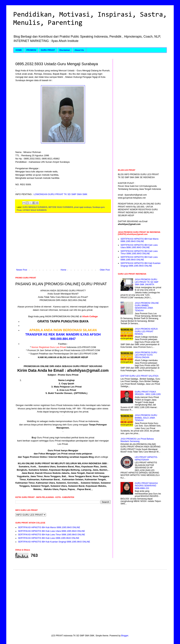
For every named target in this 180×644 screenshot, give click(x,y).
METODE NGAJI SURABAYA (61, 207)
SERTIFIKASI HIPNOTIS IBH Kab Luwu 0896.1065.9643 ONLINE (49, 538)
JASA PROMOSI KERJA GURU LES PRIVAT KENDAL (146, 331)
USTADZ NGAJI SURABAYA (35, 210)
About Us (79, 50)
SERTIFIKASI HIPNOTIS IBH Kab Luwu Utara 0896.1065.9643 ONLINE (51, 531)
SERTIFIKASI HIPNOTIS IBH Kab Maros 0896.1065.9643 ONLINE (49, 527)
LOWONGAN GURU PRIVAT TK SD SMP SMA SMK (60, 194)
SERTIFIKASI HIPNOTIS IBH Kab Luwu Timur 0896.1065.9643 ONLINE (52, 535)
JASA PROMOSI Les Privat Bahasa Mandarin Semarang (137, 440)
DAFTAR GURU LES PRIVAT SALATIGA (140, 376)
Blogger (125, 636)
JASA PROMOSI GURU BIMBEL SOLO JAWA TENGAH (146, 418)
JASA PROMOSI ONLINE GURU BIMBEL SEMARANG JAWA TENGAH (147, 307)
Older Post (105, 270)
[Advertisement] (63, 242)
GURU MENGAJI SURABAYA (35, 207)
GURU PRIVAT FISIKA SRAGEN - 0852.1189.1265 (148, 393)
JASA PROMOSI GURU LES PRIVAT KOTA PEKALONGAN (146, 355)
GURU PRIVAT (48, 50)
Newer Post (22, 270)
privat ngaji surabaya (83, 207)
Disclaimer (65, 50)
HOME (19, 50)
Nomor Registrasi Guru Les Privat (49, 347)
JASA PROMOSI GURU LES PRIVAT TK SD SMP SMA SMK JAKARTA (147, 282)
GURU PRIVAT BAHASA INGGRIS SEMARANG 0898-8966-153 (146, 486)
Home (63, 270)
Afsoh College (90, 316)
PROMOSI (31, 50)
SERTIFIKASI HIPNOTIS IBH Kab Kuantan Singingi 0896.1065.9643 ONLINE (54, 542)
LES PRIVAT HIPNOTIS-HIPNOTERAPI (146, 458)
